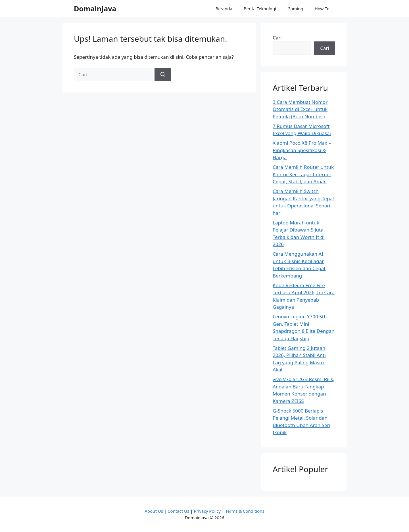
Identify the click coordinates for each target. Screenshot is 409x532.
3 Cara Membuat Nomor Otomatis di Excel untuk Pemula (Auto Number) (300, 109)
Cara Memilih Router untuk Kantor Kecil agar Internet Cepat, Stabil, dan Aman (303, 174)
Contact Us (178, 511)
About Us (154, 511)
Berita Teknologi (260, 9)
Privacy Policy (207, 511)
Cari (277, 38)
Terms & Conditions (245, 511)
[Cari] (163, 75)
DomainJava (95, 9)
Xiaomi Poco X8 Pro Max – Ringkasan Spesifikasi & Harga (302, 150)
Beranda (224, 9)
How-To (322, 9)
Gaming (295, 9)
